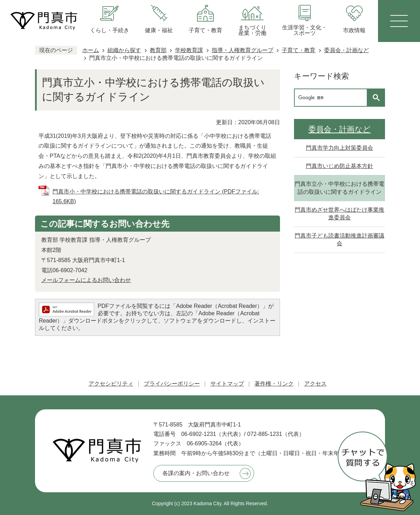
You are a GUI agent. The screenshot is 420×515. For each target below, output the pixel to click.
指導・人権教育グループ (243, 50)
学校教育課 (189, 50)
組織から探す (124, 50)
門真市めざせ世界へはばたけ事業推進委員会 (339, 214)
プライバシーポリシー (172, 384)
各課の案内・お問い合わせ (196, 473)
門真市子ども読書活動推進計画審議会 (339, 239)
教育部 (158, 50)
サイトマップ (227, 384)
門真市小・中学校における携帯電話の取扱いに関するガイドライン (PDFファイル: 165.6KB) (156, 197)
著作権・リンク (274, 384)
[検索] (332, 98)
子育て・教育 (299, 50)
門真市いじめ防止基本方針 (339, 166)
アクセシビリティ (111, 384)
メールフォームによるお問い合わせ (86, 280)
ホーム (91, 50)
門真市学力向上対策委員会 (339, 148)
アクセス (315, 384)
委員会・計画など (346, 50)
